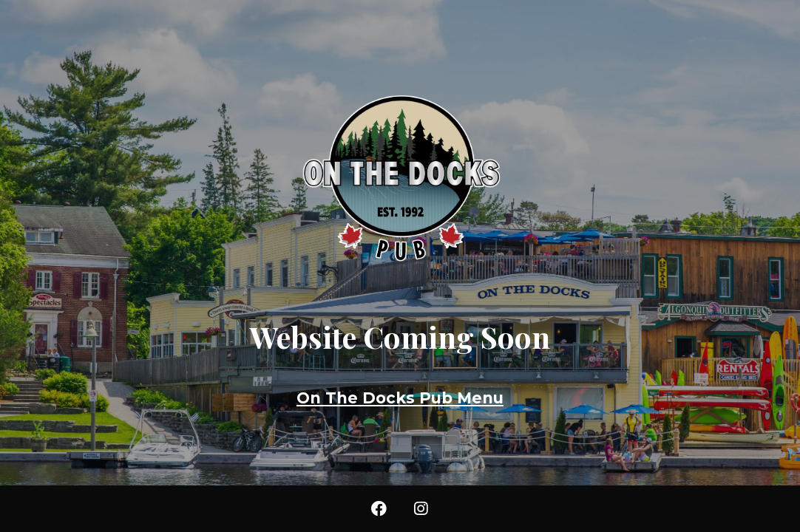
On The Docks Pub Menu (400, 398)
